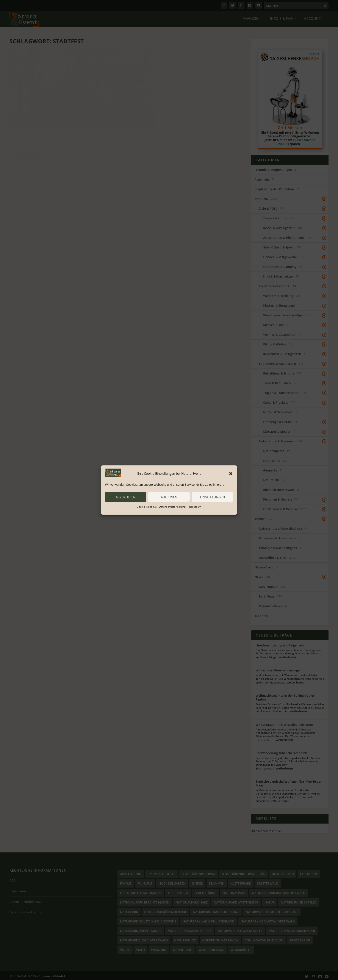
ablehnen (169, 497)
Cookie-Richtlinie (147, 507)
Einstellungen (212, 497)
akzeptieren (126, 497)
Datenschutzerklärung (172, 507)
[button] (231, 473)
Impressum (195, 507)
